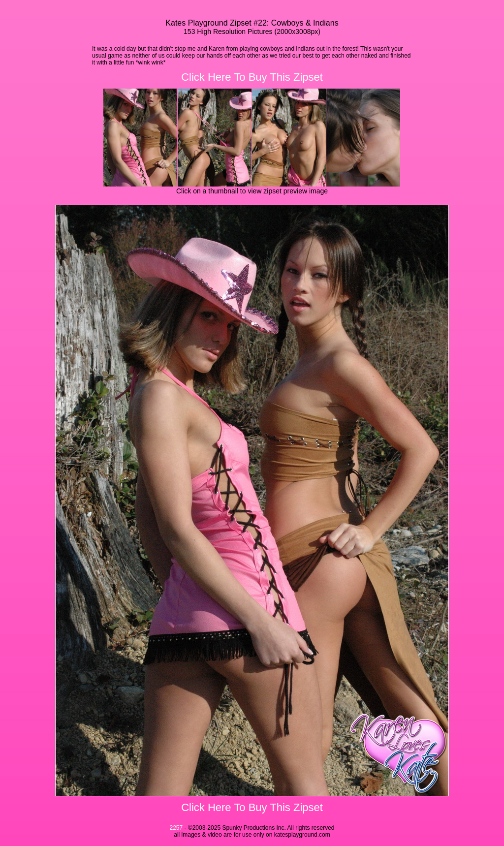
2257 (176, 828)
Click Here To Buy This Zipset (252, 77)
